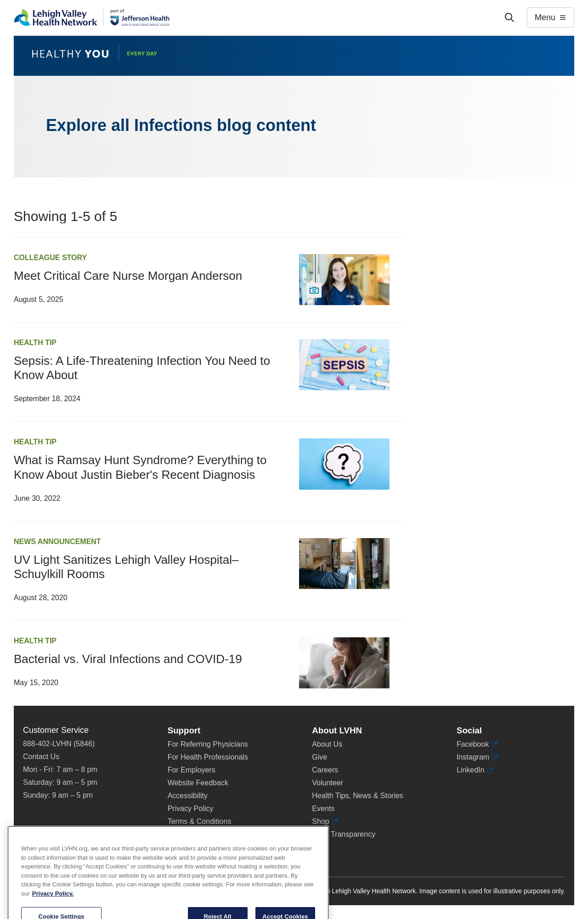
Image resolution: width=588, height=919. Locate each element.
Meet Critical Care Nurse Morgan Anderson (128, 276)
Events (323, 808)
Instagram (477, 757)
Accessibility (188, 796)
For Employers (192, 770)
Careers (325, 770)
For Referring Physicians (208, 744)
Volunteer (328, 783)
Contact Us (41, 757)
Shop (325, 822)
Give (319, 757)
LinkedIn (475, 770)
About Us (327, 744)
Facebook (477, 744)
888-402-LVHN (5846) (59, 744)
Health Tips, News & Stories (357, 796)
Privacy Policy (191, 808)
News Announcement (57, 542)
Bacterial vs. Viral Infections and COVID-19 (128, 659)
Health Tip (35, 343)
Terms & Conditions (200, 821)
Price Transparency (344, 834)
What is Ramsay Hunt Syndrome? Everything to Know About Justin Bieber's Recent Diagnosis (140, 467)
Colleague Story (50, 258)
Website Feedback (198, 783)
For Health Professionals (208, 757)
